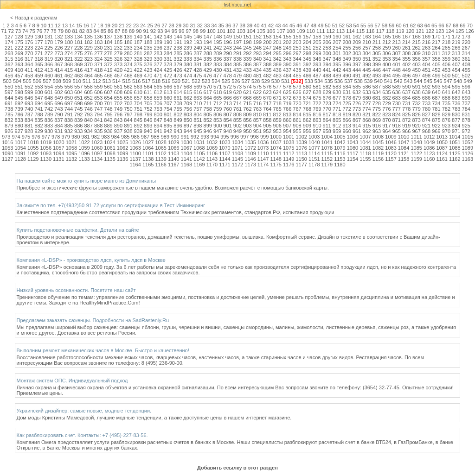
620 (237, 92)
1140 (173, 159)
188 (148, 42)
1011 (416, 137)
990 (175, 137)
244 (237, 48)
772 (347, 109)
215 (416, 42)
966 (406, 131)
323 (88, 59)
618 (218, 92)
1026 (135, 142)
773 (357, 109)
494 (386, 76)
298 (307, 53)
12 (58, 25)
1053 (7, 148)
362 (9, 64)
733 (426, 103)
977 (46, 137)
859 (277, 120)
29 (179, 25)
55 (363, 25)
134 (78, 37)
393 (317, 64)
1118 (365, 153)
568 (188, 87)
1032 (212, 142)
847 (158, 120)
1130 (46, 159)
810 (257, 114)
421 (128, 70)
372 (108, 64)
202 (287, 42)
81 (75, 31)
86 (110, 31)
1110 (263, 153)
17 (93, 25)
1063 (135, 148)
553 (39, 87)
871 (397, 120)
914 (357, 126)
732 (416, 103)
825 (406, 114)
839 (78, 120)
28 (171, 25)
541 (388, 81)
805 (208, 114)
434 (257, 70)
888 (98, 126)
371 (98, 64)
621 (247, 92)
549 (468, 81)
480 (247, 76)
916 (377, 126)
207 (337, 42)
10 (44, 25)
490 (347, 76)
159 (327, 37)
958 (327, 131)
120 (410, 31)
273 (58, 53)
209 (357, 42)
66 (441, 25)
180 (69, 42)
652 (88, 98)
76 (39, 31)
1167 (173, 165)
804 (198, 114)
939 (138, 131)
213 (397, 42)
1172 (237, 165)
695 (49, 103)
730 (397, 103)
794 (98, 114)
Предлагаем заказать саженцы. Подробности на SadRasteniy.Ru (93, 320)
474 (188, 76)
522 (196, 81)
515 (127, 81)
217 (436, 42)
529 (265, 81)
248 (277, 48)
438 (297, 70)
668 (247, 98)
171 (446, 37)
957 (317, 131)
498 (426, 76)
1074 (276, 148)
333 (188, 59)
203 (297, 42)
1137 (135, 159)
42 (271, 25)
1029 (173, 142)
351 (366, 59)
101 (221, 31)
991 (185, 137)
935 (98, 131)
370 (88, 64)
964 (386, 131)
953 (277, 131)
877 (456, 120)
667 (237, 98)
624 (277, 92)
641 (446, 92)
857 (257, 120)
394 (327, 64)
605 (88, 92)
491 (357, 76)
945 (198, 131)
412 (39, 70)
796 (118, 114)
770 (327, 109)
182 (88, 42)
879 (9, 126)
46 (299, 25)
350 (357, 59)
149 (227, 37)
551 (19, 87)
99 (203, 31)
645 (19, 98)
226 (58, 48)
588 (386, 87)
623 (267, 92)
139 (128, 37)
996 (235, 137)
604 (78, 92)
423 (148, 70)
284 (168, 53)
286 (188, 53)
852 (208, 120)
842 (108, 120)
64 (427, 25)
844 (128, 120)
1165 (148, 165)
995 (225, 137)
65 (434, 25)
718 (277, 103)
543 (408, 81)
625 (287, 92)
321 (69, 59)
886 (78, 126)
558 (88, 87)
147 (208, 37)
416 (78, 70)
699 (88, 103)
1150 (301, 159)
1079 (340, 148)
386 (247, 64)
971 (456, 131)
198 (247, 42)
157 (307, 37)
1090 (7, 153)
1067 (186, 148)
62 (413, 25)
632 (357, 92)
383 (218, 64)
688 (446, 98)
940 (148, 131)
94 (167, 31)
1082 (378, 148)
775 (377, 109)
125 (460, 31)
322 (78, 59)
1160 (429, 159)
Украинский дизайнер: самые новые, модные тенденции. (84, 411)
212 (386, 42)
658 (148, 98)
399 (377, 64)
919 (406, 126)
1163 (468, 159)
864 (327, 120)
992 (195, 137)
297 (297, 53)
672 (287, 98)
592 (426, 87)
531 (285, 81)
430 (218, 70)
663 (198, 98)
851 (198, 120)
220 (466, 42)
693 (29, 103)
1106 (212, 153)
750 (128, 109)
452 (436, 70)
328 (138, 59)
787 (29, 114)
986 (135, 137)
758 (208, 109)
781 (436, 109)
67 (449, 25)
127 (9, 37)
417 (88, 70)
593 (436, 87)
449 (406, 70)
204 (307, 42)
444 (357, 70)
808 (237, 114)
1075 (289, 148)
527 (246, 81)
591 (416, 87)
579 (297, 87)
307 (397, 53)
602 (58, 92)
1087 (442, 148)
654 (108, 98)
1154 (353, 159)
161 (347, 37)
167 (406, 37)
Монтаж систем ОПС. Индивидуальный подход (72, 381)
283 (158, 53)
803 (188, 114)
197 (237, 42)
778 (406, 109)
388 (267, 64)
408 (466, 64)
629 (327, 92)
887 (88, 126)
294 (267, 53)
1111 (276, 153)
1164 (135, 165)
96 (181, 31)
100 (211, 31)
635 (386, 92)
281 (138, 53)
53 (349, 25)
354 (397, 59)
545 (428, 81)
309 (416, 53)
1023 (97, 142)
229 (88, 48)
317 (29, 59)
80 (68, 31)
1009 (391, 137)
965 (397, 131)
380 (188, 64)
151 (247, 37)
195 (218, 42)
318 (39, 59)
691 (9, 103)
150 (237, 37)
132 (58, 37)
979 (65, 137)
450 (416, 70)
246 (257, 48)
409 (9, 70)
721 (307, 103)
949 (237, 131)
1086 (429, 148)
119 (400, 31)
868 (366, 120)
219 (456, 42)
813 (287, 114)
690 (466, 98)
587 (377, 87)
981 (85, 137)
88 (125, 31)
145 (188, 37)
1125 (455, 153)
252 (317, 48)
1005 (340, 137)
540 (378, 81)
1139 (160, 159)
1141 (186, 159)
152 (257, 37)
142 (158, 37)
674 (307, 98)
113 (340, 31)
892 (138, 126)
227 (69, 48)
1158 (404, 159)
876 (446, 120)
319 (49, 59)
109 (301, 31)
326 (118, 59)
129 (29, 37)
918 (397, 126)
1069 (212, 148)
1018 (33, 142)
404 (426, 64)
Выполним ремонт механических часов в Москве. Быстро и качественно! (103, 350)
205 (317, 42)
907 (287, 126)
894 (158, 126)
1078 (327, 148)
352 (377, 59)
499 (436, 76)
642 (456, 92)
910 (317, 126)
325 (108, 59)
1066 (173, 148)
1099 (122, 153)
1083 (391, 148)
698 (78, 103)
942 (168, 131)
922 (436, 126)
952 (267, 131)
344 (297, 59)
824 (397, 114)
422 (138, 70)
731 (406, 103)
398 (366, 64)
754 (168, 109)
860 (287, 120)
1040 (314, 142)
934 (88, 131)
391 (297, 64)
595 (456, 87)
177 (39, 42)
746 (88, 109)
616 (198, 92)
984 (116, 137)
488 (327, 76)
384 (227, 64)
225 (49, 48)
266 (456, 48)
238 (178, 48)
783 (456, 109)
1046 (391, 142)
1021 (71, 142)
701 (108, 103)
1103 (173, 153)
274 (69, 53)
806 (218, 114)
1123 (429, 153)
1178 (314, 165)
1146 (250, 159)
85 (103, 31)
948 (227, 131)
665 (218, 98)
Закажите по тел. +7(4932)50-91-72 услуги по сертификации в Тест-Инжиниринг (111, 205)
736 (456, 103)
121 (420, 31)
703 (128, 103)
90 (139, 31)
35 (221, 25)
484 (287, 76)
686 (426, 98)
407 (456, 64)
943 (178, 131)
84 (96, 31)
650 (69, 98)
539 (368, 81)
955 (297, 131)
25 (150, 25)
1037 (276, 142)
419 (108, 70)
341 (267, 59)
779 (416, 109)
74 (25, 31)
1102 (160, 153)
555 (58, 87)
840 (88, 120)
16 (86, 25)
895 (168, 126)
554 (49, 87)
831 (466, 114)
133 (69, 37)
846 (148, 120)
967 (416, 131)
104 (251, 31)
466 (108, 76)
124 (449, 31)
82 (82, 31)
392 (307, 64)
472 (168, 76)
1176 (289, 165)
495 (397, 76)
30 (186, 25)
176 (29, 42)
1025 (122, 142)
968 (426, 131)
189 (158, 42)
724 (337, 103)
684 (406, 98)
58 (385, 25)
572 (227, 87)
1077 (314, 148)
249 (287, 48)
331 (168, 59)
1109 (250, 153)
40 (257, 25)
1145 (237, 159)
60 (398, 25)
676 (327, 98)
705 (148, 103)
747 (98, 109)
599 (29, 92)
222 (19, 48)
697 (69, 103)
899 (208, 126)
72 (11, 31)
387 (257, 64)
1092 (33, 153)
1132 (71, 159)
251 (307, 48)
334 (198, 59)
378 (168, 64)
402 (406, 64)
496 (406, 76)
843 (118, 120)
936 (108, 131)
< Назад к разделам (34, 18)
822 (377, 114)
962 (366, 131)
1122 (416, 153)
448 (397, 70)
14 (72, 25)
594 (446, 87)
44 (285, 25)
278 (108, 53)
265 (446, 48)
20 (115, 25)
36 (228, 25)
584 (347, 87)
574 (247, 87)
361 (466, 59)
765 (277, 109)
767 (297, 109)
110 (311, 31)
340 (257, 59)
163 (366, 37)
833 (19, 120)
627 (307, 92)
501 (456, 76)
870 (386, 120)
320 (58, 59)
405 (436, 64)
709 (188, 103)
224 (39, 48)
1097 (97, 153)
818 (337, 114)
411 (29, 70)
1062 (122, 148)
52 (342, 25)
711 (208, 103)
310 (426, 53)
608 (118, 92)
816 (317, 114)
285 (178, 53)
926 (9, 131)
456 (9, 76)
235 (148, 48)
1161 (442, 159)
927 (19, 131)
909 (307, 126)
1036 (263, 142)
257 (366, 48)
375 (138, 64)
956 (307, 131)
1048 (416, 142)
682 (386, 98)
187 (138, 42)
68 (456, 25)
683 (397, 98)
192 (188, 42)
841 (98, 120)
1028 (160, 142)
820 (357, 114)
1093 (46, 153)
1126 (468, 153)
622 (257, 92)
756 (188, 109)
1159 (416, 159)
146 (198, 37)
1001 (289, 137)
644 (9, 98)
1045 (378, 142)
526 (236, 81)
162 (357, 37)
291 (237, 53)
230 (98, 48)
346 (317, 59)
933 (78, 131)
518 (156, 81)
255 (347, 48)
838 (69, 120)
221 (9, 48)
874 (426, 120)
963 (377, 131)
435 (267, 70)
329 (148, 59)
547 (448, 81)
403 (416, 64)
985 (125, 137)
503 (7, 81)
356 (416, 59)
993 (205, 137)
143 (168, 37)
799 (148, 114)
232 (118, 48)
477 (218, 76)
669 (257, 98)
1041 (327, 142)
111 (321, 31)
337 (227, 59)
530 (276, 81)
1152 (327, 159)
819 (347, 114)
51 (335, 25)
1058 (71, 148)
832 (9, 120)
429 (208, 70)
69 (462, 25)
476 (208, 76)
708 (178, 103)
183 (98, 42)
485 (297, 76)
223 (29, 48)
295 (277, 53)
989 (165, 137)
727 (366, 103)
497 (416, 76)
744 (69, 109)
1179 (327, 165)
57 (378, 25)
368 (69, 64)
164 (377, 37)
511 (87, 81)
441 (327, 70)
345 (307, 59)
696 (58, 103)
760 (227, 109)
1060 (97, 148)
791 (69, 114)
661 (178, 98)
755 (178, 109)
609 (128, 92)
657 (138, 98)
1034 (237, 142)
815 (307, 114)
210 (366, 42)
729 (386, 103)
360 (456, 59)
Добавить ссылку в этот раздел (237, 468)
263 (426, 48)
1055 (33, 148)
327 (128, 59)
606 (98, 92)
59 (392, 25)
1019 (46, 142)
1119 (378, 153)
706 (158, 103)
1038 (289, 142)
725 (347, 103)
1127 (7, 159)
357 (426, 59)
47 (306, 25)
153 (267, 37)
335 (208, 59)
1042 (340, 142)
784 (466, 109)
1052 (468, 142)
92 (153, 31)
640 (436, 92)
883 (49, 126)
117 (380, 31)
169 (426, 37)
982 (96, 137)
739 (19, 109)
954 (287, 131)
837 (58, 120)
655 (118, 98)
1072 (250, 148)
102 (231, 31)
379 (178, 64)
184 (108, 42)
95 (174, 31)
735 (446, 103)
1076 (301, 148)
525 (226, 81)
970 (446, 131)
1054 (20, 148)
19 (108, 25)
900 (218, 126)
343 (287, 59)
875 (436, 120)
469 (138, 76)
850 (188, 120)
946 (208, 131)
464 (88, 76)
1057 (58, 148)
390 (287, 64)
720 (297, 103)
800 (158, 114)
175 (19, 42)
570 (208, 87)
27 (164, 25)
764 (267, 109)
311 (436, 53)
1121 (404, 153)
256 (357, 48)
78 (53, 31)
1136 (122, 159)
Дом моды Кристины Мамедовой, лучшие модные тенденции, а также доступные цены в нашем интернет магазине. (154, 418)
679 (357, 98)
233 (128, 48)
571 (218, 87)
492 (366, 76)
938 (128, 131)
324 (98, 59)
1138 (148, 159)
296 (287, 53)
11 (51, 25)
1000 (276, 137)
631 (347, 92)
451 (426, 70)
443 (347, 70)
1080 (353, 148)
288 (208, 53)
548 (458, 81)
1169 (199, 165)
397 (357, 64)
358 (436, 59)
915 (366, 126)
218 (446, 42)
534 (319, 81)
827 (426, 114)
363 (19, 64)
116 (370, 31)
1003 (314, 137)
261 (406, 48)
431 (227, 70)
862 (307, 120)
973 (6, 137)
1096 (84, 153)
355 (406, 59)
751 (138, 109)
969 (436, 131)
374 (128, 64)
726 (357, 103)
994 (215, 137)
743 (58, 109)
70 (470, 25)
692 (19, 103)
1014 (455, 137)
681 (377, 98)
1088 (455, 148)
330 (158, 59)
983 (105, 137)
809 (247, 114)
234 (138, 48)
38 (243, 25)
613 (168, 92)
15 (79, 25)
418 (98, 70)
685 (416, 98)
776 (386, 109)
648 (49, 98)
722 (317, 103)
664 (208, 98)
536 (339, 81)
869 (377, 120)
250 (297, 48)
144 (178, 37)
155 (287, 37)
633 (366, 92)
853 (218, 120)
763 (257, 109)
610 (138, 92)
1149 (289, 159)
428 (198, 70)
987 (145, 137)
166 (397, 37)
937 (118, 131)
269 (19, 53)
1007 (365, 137)
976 (36, 137)
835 (39, 120)
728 (377, 103)
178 (49, 42)
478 (227, 76)
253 (327, 48)
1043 (353, 142)
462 (69, 76)
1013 (442, 137)
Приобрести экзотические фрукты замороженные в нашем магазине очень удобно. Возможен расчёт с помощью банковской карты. (173, 188)
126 (469, 31)
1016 (7, 142)
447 (386, 70)
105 (261, 31)
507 (47, 81)
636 (397, 92)
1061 (109, 148)
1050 (442, 142)
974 (16, 137)
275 (78, 53)
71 (4, 31)
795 (108, 114)
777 (397, 109)
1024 (109, 142)
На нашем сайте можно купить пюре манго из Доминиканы (86, 181)
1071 (237, 148)
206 (327, 42)
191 (178, 42)
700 (98, 103)
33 (207, 25)
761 (237, 109)
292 (247, 53)
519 (166, 81)
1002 (301, 137)
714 (237, 103)
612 (158, 92)
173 (466, 37)
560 (108, 87)
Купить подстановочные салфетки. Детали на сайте (78, 230)
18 (100, 25)
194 (208, 42)
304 (366, 53)
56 (370, 25)
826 (416, 114)
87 (117, 31)
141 (148, 37)
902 (237, 126)
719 (287, 103)
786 (19, 114)
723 (327, 103)
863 (317, 120)
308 (406, 53)
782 (446, 109)
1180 (340, 165)
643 (466, 92)
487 (317, 76)
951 (257, 131)
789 (49, 114)
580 (307, 87)
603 (69, 92)
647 (39, 98)
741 (39, 109)
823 (386, 114)
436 (277, 70)
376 (148, 64)
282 (148, 53)
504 (17, 81)
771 (337, 109)
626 (297, 92)
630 (337, 92)
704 (138, 103)
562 (128, 87)
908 (297, 126)
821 (366, 114)
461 (58, 76)
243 (227, 48)
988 (155, 137)
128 (19, 37)
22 (129, 25)
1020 (58, 142)
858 (267, 120)
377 (158, 64)
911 (327, 126)
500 (446, 76)
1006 (353, 137)
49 (321, 25)
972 (466, 131)
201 (277, 42)
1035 (250, 142)
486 (307, 76)
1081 (365, 148)
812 (277, 114)
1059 (84, 148)
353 (386, 59)
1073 (263, 148)
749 (118, 109)
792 (78, 114)
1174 (263, 165)
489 (337, 76)
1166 (160, 165)
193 (198, 42)
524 (216, 81)
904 (257, 126)
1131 (58, 159)
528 (256, 81)
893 (148, 126)
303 (357, 53)
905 (267, 126)
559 (98, 87)
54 (356, 25)
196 (227, 42)
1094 (58, 153)
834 (29, 120)
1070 (225, 148)
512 (96, 81)
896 (178, 126)
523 (206, 81)
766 (287, 109)
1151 (314, 159)
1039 (301, 142)
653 (98, 98)
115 (360, 31)
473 (178, 76)
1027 (148, 142)
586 (366, 87)
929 (39, 131)
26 (157, 25)
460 (49, 76)
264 (436, 48)
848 (168, 120)
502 (466, 76)
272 (49, 53)
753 (158, 109)
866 (347, 120)
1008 (378, 137)
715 (247, 103)
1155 (365, 159)
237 (168, 48)
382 (208, 64)
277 (98, 53)
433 (247, 70)
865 (337, 120)
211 (377, 42)
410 (19, 70)
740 (29, 109)
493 (377, 76)
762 (247, 109)
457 (19, 76)
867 (357, 120)
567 (178, 87)
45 (292, 25)
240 (198, 48)
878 (466, 120)
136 (98, 37)
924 (456, 126)
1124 (442, 153)
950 (247, 131)
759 (218, 109)
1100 (135, 153)
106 (271, 31)
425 (168, 70)
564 (148, 87)
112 (330, 31)
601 (49, 92)
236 (158, 48)
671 (277, 98)
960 (347, 131)
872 (406, 120)
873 (416, 120)
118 (390, 31)
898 (198, 126)
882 (39, 126)
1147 (263, 159)
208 (347, 42)
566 (168, 87)
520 (176, 81)
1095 (71, 153)
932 (69, 131)
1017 (20, 142)
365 (39, 64)
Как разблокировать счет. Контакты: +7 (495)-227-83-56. (82, 435)
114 (350, 31)
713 (227, 103)
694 (39, 103)
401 (397, 64)
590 (406, 87)
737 (466, 103)
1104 (186, 153)
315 (9, 59)
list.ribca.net (238, 5)
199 (257, 42)
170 (436, 37)
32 (200, 25)
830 (456, 114)
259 (386, 48)
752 (148, 109)
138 (118, 37)
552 (29, 87)
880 (19, 126)
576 (267, 87)
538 (359, 81)
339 (247, 59)
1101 (148, 153)
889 (108, 126)
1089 (468, 148)
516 (136, 81)
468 (128, 76)
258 (377, 48)
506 (37, 81)
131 (49, 37)
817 (327, 114)
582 (327, 87)
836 (49, 120)
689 (456, 98)
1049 (429, 142)
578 (287, 87)
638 (416, 92)
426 (178, 70)
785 (9, 114)
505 (27, 81)
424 (158, 70)
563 (138, 87)
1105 (199, 153)
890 (118, 126)
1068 (199, 148)
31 (193, 25)
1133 (84, 159)
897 (188, 126)
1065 (160, 148)
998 (255, 137)
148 (218, 37)
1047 (404, 142)
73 (18, 31)
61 (406, 25)
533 (308, 81)
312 (446, 53)
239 (188, 48)
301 (337, 53)
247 (267, 48)
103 (241, 31)
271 (39, 53)
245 (247, 48)
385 (237, 64)
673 (297, 98)
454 (456, 70)
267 (466, 48)
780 (426, 109)
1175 (276, 165)
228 (78, 48)
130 (39, 37)
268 (9, 53)
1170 (212, 165)
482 (267, 76)
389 (277, 64)
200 (267, 42)
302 (347, 53)
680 (366, 98)
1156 (378, 159)
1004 (327, 137)
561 (118, 87)
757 (198, 109)
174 (9, 42)
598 (19, 92)
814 (297, 114)
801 (168, 114)
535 (328, 81)
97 (188, 31)
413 (49, 70)
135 (88, 37)
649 (58, 98)
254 (337, 48)
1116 (340, 153)
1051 (455, 142)
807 (227, 114)
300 (327, 53)
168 (416, 37)
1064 (148, 148)
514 (116, 81)
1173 (250, 165)
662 (188, 98)
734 (436, 103)
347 (327, 59)
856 (247, 120)
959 (337, 131)
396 (347, 64)
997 (244, 137)
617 (208, 92)
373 (118, 64)
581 (317, 87)
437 (287, 70)
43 (278, 25)
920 (416, 126)
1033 (225, 142)
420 (118, 70)
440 (317, 70)
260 (397, 48)
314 (466, 53)
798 (138, 114)
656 (128, 98)
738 (9, 109)
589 (397, 87)
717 (267, 103)
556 (69, 87)
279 (118, 53)
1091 (20, 153)
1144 (225, 159)
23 (136, 25)
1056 (46, 148)
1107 (225, 153)
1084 (404, 148)
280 (128, 53)
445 (366, 70)
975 (26, 137)
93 (160, 31)
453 (446, 70)
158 (317, 37)
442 (337, 70)
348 (337, 59)
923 (446, 126)
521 (186, 81)
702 (118, 103)
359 (446, 59)
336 (218, 59)
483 (277, 76)
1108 (237, 153)
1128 (20, 159)
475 (198, 76)
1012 (429, 137)
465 (98, 76)
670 (267, 98)
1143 (212, 159)
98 (196, 31)
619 (227, 92)
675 (317, 98)
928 (29, 131)
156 (297, 37)
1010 (404, 137)
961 (357, 131)
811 (267, 114)
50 (327, 25)
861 (297, 120)
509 (67, 81)
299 (317, 53)
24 (143, 25)
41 (264, 25)
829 (446, 114)
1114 (314, 153)
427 (188, 70)
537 (348, 81)
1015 (468, 137)
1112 (289, 153)
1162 (455, 159)
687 (436, 98)
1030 (186, 142)
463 (78, 76)
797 (128, 114)
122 (430, 31)
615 (188, 92)
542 (398, 81)
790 (58, 114)
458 (29, 76)
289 (218, 53)
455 (466, 70)
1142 (199, 159)
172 (456, 37)
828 (436, 114)
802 (178, 114)
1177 (301, 165)
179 (58, 42)
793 (88, 114)
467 (118, 76)
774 (366, 109)
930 (49, 131)
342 (277, 59)
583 (337, 87)
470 (148, 76)
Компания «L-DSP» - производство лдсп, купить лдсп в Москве (91, 260)
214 (406, 42)
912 (337, 126)
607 (108, 92)
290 (227, 53)
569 (198, 87)
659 (158, 98)
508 (57, 81)
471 (158, 76)
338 (237, 59)
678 (347, 98)
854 (227, 120)
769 (317, 109)
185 (118, 42)
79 (61, 31)
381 (198, 64)
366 (49, 64)
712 (218, 103)
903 (247, 126)
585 (357, 87)
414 (58, 70)
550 (9, 87)
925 (466, 126)
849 (178, 120)
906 (277, 126)
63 (420, 25)
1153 (340, 159)
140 (138, 37)
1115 (327, 153)
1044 (365, 142)
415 (69, 70)
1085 (416, 148)
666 (227, 98)
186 (128, 42)
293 (257, 53)
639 (426, 92)
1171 (225, 165)
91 (146, 31)
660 (168, 98)
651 (78, 98)
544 (418, 81)
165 (386, 37)
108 (291, 31)
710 (198, 103)
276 (88, 53)
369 (78, 64)
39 (250, 25)
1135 (109, 159)
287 (198, 53)
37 (235, 25)
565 (158, 87)
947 (218, 131)
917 (386, 126)
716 (257, 103)
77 (46, 31)
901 (227, 126)
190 (168, 42)
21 (122, 25)
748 (108, 109)
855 (237, 120)
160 (337, 37)
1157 (391, 159)
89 (132, 31)
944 (188, 131)
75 (32, 31)
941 (158, 131)
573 (237, 87)
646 (29, 98)
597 (9, 92)
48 (314, 25)
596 (466, 87)
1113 (301, 153)
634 (377, 92)
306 (386, 53)
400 (386, 64)
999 (264, 137)
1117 (353, 153)
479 (237, 76)
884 (58, 126)
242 (218, 48)
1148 (276, 159)
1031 (199, 142)
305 (377, 53)
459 (39, 76)
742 (49, 109)
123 (440, 31)
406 (446, 64)
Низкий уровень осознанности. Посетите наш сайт (76, 290)
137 (108, 37)
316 (19, 59)
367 (58, 64)
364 (29, 64)
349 (347, 59)
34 (214, 25)
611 (148, 92)
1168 (186, 165)
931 (58, 131)
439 (307, 70)
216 (426, 42)
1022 (84, 142)
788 (39, 114)
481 (257, 76)
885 (69, 126)
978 (56, 137)
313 (456, 53)
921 (426, 126)
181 (78, 42)
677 (337, 98)
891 (128, 126)
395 (337, 64)
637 (406, 92)
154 (277, 37)
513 (107, 81)
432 (237, 70)
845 (138, 120)
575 (257, 87)
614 (178, 92)
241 (208, 48)
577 (277, 87)
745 (78, 109)
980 (76, 137)
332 (178, 59)
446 (377, 70)
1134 (97, 159)
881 (29, 126)
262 (416, 48)
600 (39, 92)
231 (108, 48)
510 (77, 81)
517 (146, 81)
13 (65, 25)
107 (281, 31)
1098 (109, 153)
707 (168, 103)
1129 (33, 159)
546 (438, 81)
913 (347, 126)
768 (307, 109)
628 (317, 92)
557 (78, 87)
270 (29, 53)
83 (89, 31)
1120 (391, 153)
